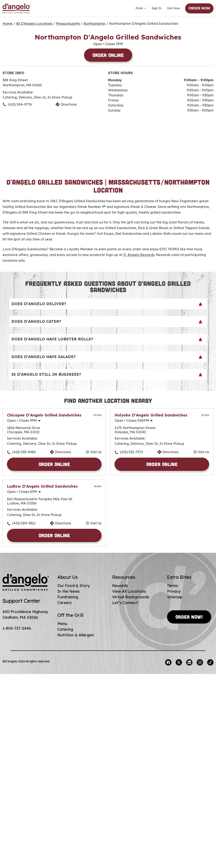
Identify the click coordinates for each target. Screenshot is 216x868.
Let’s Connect (125, 603)
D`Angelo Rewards (139, 255)
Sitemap (175, 597)
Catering (65, 629)
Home (7, 24)
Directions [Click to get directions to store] (69, 104)
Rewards (120, 586)
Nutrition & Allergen (76, 635)
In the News (68, 591)
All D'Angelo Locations (34, 24)
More (141, 8)
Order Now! (189, 617)
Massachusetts (68, 24)
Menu (62, 624)
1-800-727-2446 (17, 628)
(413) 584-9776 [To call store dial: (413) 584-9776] (20, 104)
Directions (63, 452)
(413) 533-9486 (24, 452)
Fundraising (68, 597)
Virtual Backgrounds (131, 597)
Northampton (94, 24)
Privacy (174, 591)
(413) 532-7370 (131, 452)
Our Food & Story (74, 586)
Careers (65, 603)
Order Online (108, 55)
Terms (173, 586)
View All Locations (129, 591)
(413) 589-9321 (24, 523)
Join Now (173, 8)
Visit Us (96, 452)
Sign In (157, 8)
